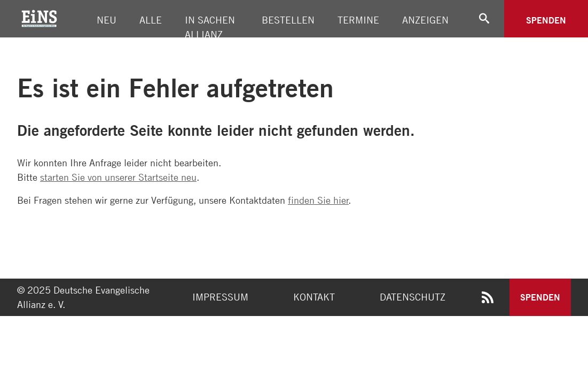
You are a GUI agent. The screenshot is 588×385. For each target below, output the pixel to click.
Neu (107, 20)
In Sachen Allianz (210, 27)
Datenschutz (413, 297)
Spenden (546, 20)
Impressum (220, 297)
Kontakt (314, 297)
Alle (151, 20)
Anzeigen (425, 20)
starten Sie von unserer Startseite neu (118, 177)
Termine (358, 20)
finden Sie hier (318, 200)
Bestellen (288, 20)
